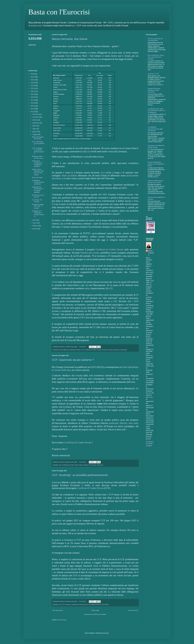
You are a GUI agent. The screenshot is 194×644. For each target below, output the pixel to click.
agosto (35, 126)
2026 (33, 74)
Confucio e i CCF (153, 74)
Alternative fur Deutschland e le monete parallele (38, 190)
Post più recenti (58, 610)
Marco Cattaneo (84, 465)
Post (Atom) (62, 620)
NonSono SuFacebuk (103, 604)
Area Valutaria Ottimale (74, 350)
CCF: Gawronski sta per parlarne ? (73, 360)
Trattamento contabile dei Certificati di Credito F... (37, 164)
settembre (36, 123)
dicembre (36, 114)
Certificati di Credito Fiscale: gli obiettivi (38, 182)
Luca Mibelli (92, 604)
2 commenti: (83, 347)
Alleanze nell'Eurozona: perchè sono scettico (155, 182)
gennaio (35, 229)
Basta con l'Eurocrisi (59, 12)
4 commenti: (83, 462)
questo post (36, 26)
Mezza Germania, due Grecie (70, 39)
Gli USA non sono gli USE (38, 196)
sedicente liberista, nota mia (124, 423)
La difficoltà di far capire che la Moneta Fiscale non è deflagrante (156, 111)
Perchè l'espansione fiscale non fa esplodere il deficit (156, 164)
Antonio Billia (62, 350)
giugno (35, 132)
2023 (33, 83)
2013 (33, 112)
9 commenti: (83, 601)
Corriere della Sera (62, 370)
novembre (36, 117)
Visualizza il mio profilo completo (150, 444)
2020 (33, 91)
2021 (33, 88)
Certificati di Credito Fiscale (110, 249)
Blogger (106, 633)
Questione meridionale (120, 350)
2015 (33, 106)
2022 (33, 86)
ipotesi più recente (90, 253)
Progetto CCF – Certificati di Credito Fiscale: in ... (38, 214)
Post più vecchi (133, 610)
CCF (83, 350)
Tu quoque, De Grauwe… (37, 201)
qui (73, 26)
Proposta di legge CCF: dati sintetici (38, 206)
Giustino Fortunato (107, 350)
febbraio (35, 226)
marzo (35, 223)
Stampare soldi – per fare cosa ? (38, 157)
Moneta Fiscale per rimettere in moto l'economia (154, 90)
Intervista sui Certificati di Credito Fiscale (156, 146)
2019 (33, 94)
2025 (33, 77)
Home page (95, 610)
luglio (34, 129)
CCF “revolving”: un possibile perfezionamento (80, 475)
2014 (33, 109)
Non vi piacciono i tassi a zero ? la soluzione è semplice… (156, 57)
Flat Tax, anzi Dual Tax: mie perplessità (155, 40)
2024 (33, 80)
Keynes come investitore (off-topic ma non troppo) (38, 172)
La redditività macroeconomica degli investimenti (155, 129)
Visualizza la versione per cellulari (95, 614)
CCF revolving (66, 604)
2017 (33, 100)
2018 (33, 97)
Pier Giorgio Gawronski (96, 465)
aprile (34, 220)
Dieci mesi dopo (37, 178)
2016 (33, 103)
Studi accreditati (69, 175)
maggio (35, 134)
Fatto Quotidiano (131, 367)
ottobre (35, 120)
